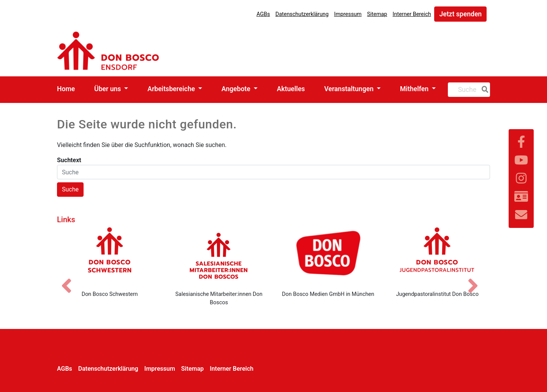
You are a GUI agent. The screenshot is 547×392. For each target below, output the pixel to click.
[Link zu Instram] (521, 179)
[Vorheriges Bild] (70, 279)
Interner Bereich (412, 14)
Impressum (348, 14)
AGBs (263, 14)
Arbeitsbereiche (172, 89)
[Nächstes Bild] (477, 279)
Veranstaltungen (350, 89)
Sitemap (377, 14)
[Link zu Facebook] (521, 142)
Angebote (237, 89)
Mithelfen (415, 89)
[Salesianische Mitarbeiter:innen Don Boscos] (219, 256)
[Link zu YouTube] (521, 160)
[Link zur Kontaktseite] (521, 197)
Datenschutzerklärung (302, 14)
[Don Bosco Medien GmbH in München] (328, 256)
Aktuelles (291, 89)
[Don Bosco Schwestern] (110, 256)
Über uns (108, 89)
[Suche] (484, 90)
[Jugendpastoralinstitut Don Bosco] (438, 256)
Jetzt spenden (460, 14)
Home (66, 89)
